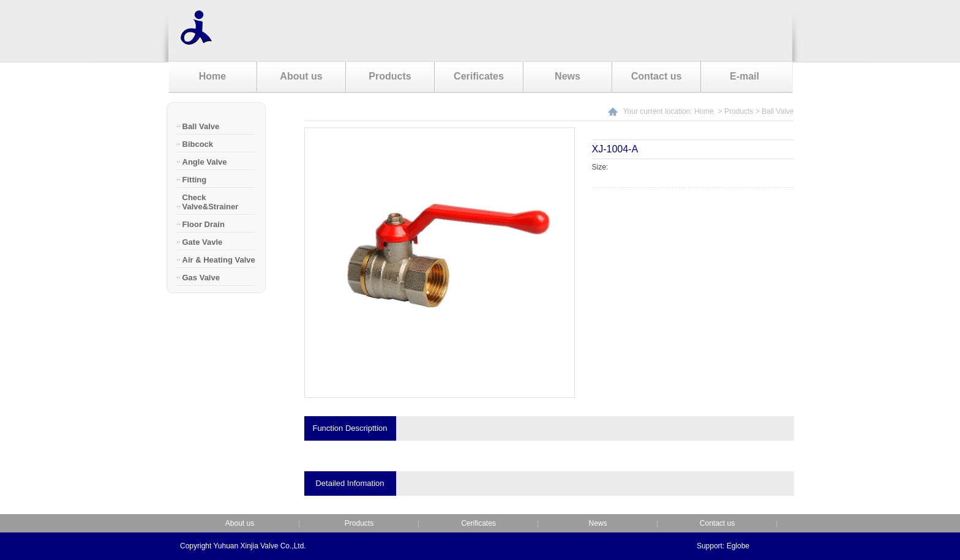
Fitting (195, 180)
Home (212, 76)
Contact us (657, 76)
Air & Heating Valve (219, 260)
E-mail (744, 76)
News (568, 76)
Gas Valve (201, 278)
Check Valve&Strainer (211, 202)
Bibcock (198, 144)
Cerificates (479, 76)
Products (390, 76)
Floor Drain (204, 224)
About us (301, 76)
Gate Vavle (203, 242)
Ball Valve (201, 126)
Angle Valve (205, 162)
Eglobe (738, 546)
